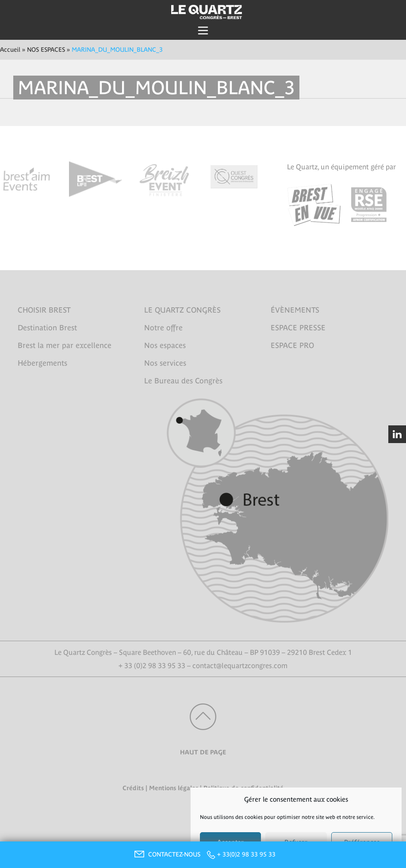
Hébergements (42, 363)
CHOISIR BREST (44, 310)
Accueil (10, 50)
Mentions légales (174, 788)
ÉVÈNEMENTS (295, 310)
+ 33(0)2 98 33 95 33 (246, 854)
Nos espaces (165, 345)
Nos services (165, 363)
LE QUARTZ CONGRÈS (182, 310)
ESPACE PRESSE (298, 328)
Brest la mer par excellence (65, 345)
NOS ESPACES (46, 50)
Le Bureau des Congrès (183, 381)
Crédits (133, 788)
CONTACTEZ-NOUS (166, 854)
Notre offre (163, 328)
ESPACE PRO (292, 345)
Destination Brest (47, 328)
